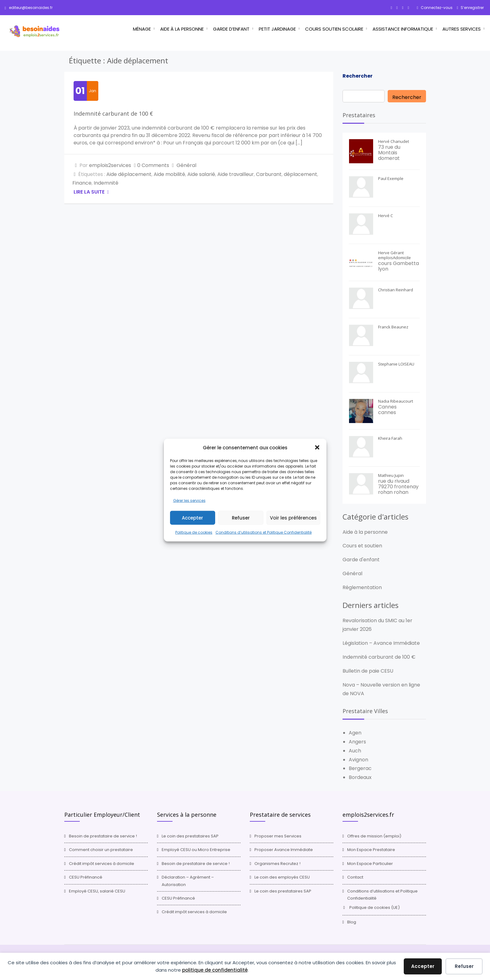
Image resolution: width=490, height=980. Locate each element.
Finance (82, 183)
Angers (357, 742)
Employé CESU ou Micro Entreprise (196, 850)
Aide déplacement (129, 174)
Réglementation (362, 587)
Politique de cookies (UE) (375, 907)
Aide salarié (201, 174)
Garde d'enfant (361, 560)
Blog (352, 922)
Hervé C (386, 216)
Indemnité (106, 183)
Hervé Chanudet (394, 141)
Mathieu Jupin (391, 475)
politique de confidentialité (215, 970)
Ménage (142, 29)
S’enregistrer (472, 8)
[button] (317, 447)
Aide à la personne (182, 29)
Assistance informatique (403, 29)
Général (186, 165)
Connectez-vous (436, 8)
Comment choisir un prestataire (101, 850)
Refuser (241, 518)
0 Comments (153, 165)
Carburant (269, 174)
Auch (355, 751)
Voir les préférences (293, 518)
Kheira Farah (390, 438)
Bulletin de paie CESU (368, 671)
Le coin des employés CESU (282, 877)
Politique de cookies (194, 532)
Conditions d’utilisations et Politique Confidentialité (264, 532)
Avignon (358, 760)
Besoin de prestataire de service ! (103, 836)
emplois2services (110, 165)
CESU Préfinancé (86, 877)
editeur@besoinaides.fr (29, 8)
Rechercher (358, 76)
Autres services (462, 29)
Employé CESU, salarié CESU (97, 891)
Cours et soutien (362, 546)
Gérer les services (189, 500)
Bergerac (360, 768)
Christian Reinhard (396, 290)
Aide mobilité (169, 174)
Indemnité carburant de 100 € (113, 113)
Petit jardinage (277, 29)
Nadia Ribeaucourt (396, 401)
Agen (355, 733)
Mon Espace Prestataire (371, 850)
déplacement (300, 174)
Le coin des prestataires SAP (190, 836)
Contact (355, 877)
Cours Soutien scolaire (334, 29)
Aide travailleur (236, 174)
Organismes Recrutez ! (277, 864)
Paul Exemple (391, 178)
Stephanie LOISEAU (396, 364)
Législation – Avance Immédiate (381, 643)
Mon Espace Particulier (370, 864)
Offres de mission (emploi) (374, 836)
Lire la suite (90, 192)
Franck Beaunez (393, 327)
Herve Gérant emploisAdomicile (394, 255)
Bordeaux (360, 777)
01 (80, 91)
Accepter (192, 518)
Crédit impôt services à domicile (102, 864)
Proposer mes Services (278, 836)
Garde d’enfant (231, 29)
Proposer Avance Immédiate (284, 850)
